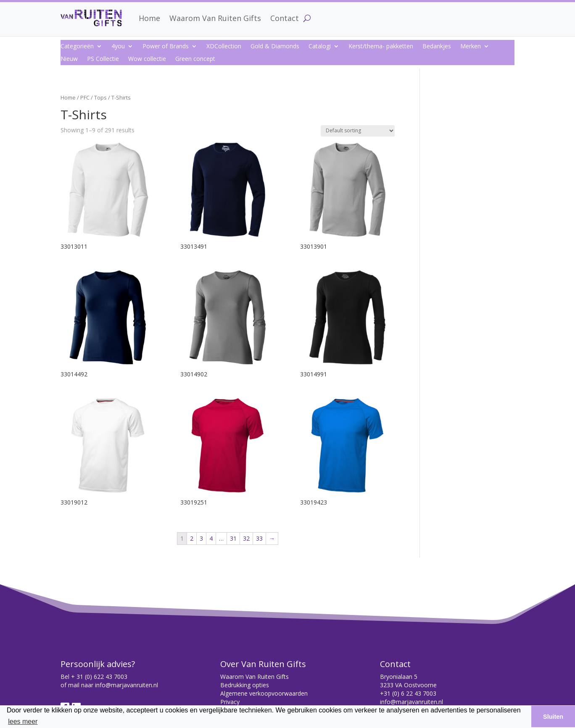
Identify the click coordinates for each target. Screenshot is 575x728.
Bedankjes (437, 47)
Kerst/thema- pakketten (381, 47)
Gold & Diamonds (275, 47)
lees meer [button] (23, 721)
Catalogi (320, 47)
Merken (471, 47)
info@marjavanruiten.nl (127, 685)
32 (246, 538)
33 (259, 538)
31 (233, 538)
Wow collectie (147, 59)
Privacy (230, 702)
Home (149, 18)
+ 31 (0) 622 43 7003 (99, 677)
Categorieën (77, 47)
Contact (285, 18)
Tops (100, 97)
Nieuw (69, 59)
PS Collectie (103, 59)
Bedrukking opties (245, 685)
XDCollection (224, 47)
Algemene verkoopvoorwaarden (264, 693)
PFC (85, 97)
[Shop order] (358, 131)
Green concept (195, 59)
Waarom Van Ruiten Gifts (215, 18)
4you (118, 47)
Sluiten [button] (553, 717)
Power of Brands (166, 47)
